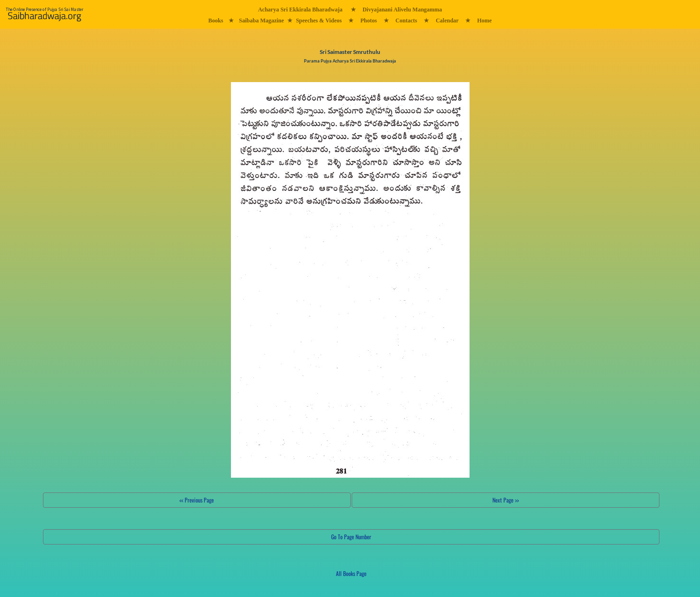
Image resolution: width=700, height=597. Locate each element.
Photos (369, 21)
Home (485, 21)
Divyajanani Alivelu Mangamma (402, 10)
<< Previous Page (197, 500)
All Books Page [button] (351, 573)
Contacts (406, 21)
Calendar (447, 21)
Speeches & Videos (319, 21)
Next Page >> (506, 500)
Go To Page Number (351, 537)
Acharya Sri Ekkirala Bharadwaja (300, 10)
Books (215, 21)
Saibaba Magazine (261, 21)
